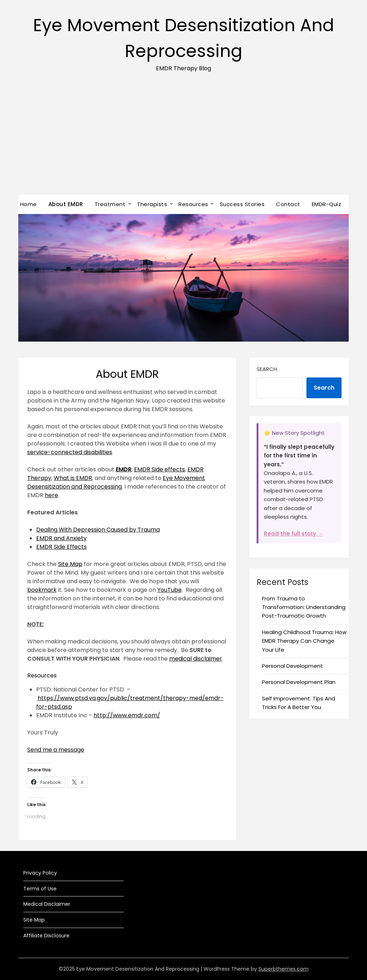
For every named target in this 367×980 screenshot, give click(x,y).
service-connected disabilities (70, 452)
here (51, 495)
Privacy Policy (40, 873)
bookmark (42, 590)
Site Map (70, 564)
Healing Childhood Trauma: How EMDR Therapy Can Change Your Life (304, 641)
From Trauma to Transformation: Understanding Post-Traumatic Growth (304, 607)
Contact (288, 204)
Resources (193, 204)
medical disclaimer (196, 659)
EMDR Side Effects (61, 547)
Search (267, 369)
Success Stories (242, 204)
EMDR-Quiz (327, 204)
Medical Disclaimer (47, 904)
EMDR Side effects (159, 469)
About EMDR (66, 204)
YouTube (170, 590)
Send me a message (56, 750)
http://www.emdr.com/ (127, 715)
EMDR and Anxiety (61, 538)
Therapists (152, 204)
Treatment (110, 204)
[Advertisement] (183, 141)
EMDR (124, 469)
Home (28, 204)
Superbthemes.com (283, 969)
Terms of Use (40, 889)
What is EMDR (73, 478)
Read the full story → (293, 534)
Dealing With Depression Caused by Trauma (98, 530)
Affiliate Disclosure (46, 936)
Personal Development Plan (299, 682)
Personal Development (292, 666)
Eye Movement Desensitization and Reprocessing (116, 482)
